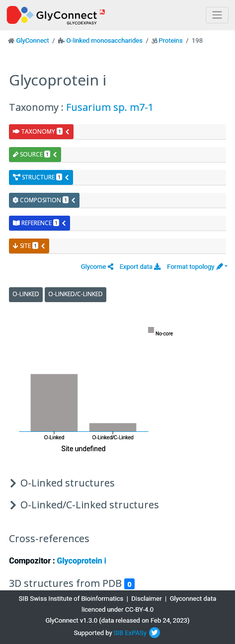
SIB (118, 633)
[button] (97, 267)
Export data (140, 267)
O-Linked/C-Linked (76, 294)
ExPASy (136, 633)
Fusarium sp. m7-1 (110, 107)
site (29, 246)
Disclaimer (146, 599)
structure (41, 177)
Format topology (195, 267)
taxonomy (41, 131)
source (35, 154)
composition (44, 200)
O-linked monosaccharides (104, 40)
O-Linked (26, 294)
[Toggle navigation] (217, 15)
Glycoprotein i (81, 561)
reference (40, 223)
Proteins (171, 40)
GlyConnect (32, 40)
